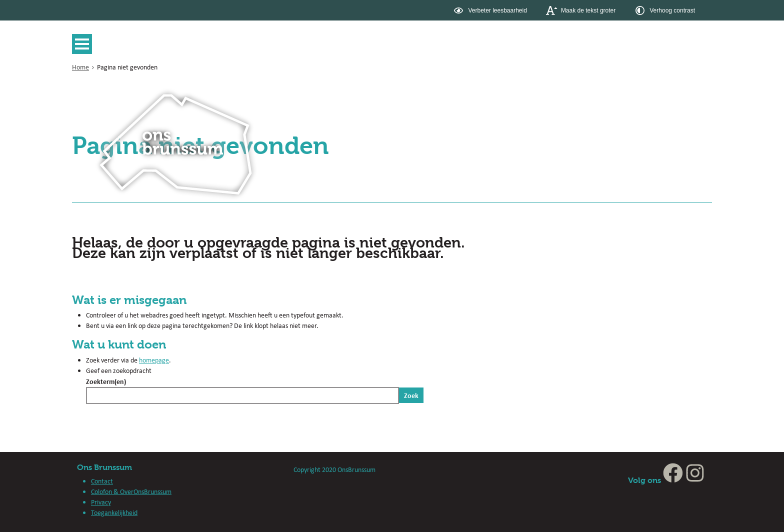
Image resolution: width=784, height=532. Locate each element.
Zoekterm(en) (106, 381)
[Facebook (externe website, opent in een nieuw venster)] (673, 480)
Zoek (411, 395)
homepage (154, 360)
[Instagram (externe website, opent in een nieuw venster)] (695, 480)
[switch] (491, 10)
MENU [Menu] (84, 44)
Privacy (101, 502)
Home (80, 67)
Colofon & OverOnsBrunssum (131, 491)
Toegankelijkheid (114, 512)
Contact (102, 481)
